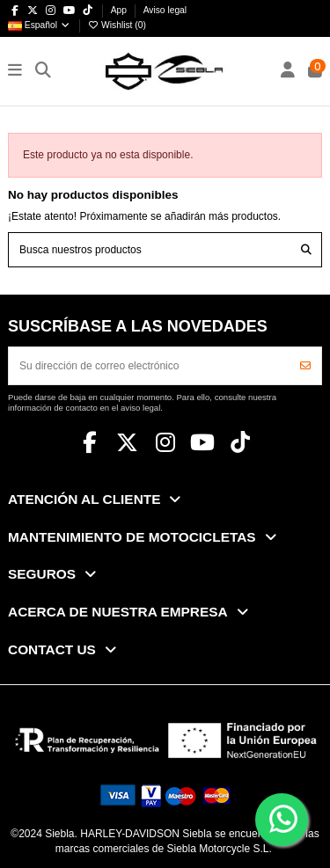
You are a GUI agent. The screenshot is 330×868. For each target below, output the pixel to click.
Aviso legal (165, 10)
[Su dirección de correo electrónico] (150, 366)
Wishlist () (116, 25)
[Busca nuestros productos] (306, 249)
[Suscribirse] (305, 366)
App (120, 10)
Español (40, 25)
